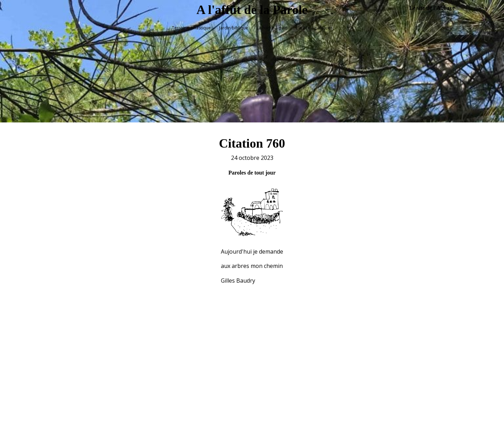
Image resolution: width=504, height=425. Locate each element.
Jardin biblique (234, 28)
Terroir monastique (191, 28)
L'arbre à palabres (314, 28)
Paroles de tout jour (252, 169)
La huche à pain (272, 28)
